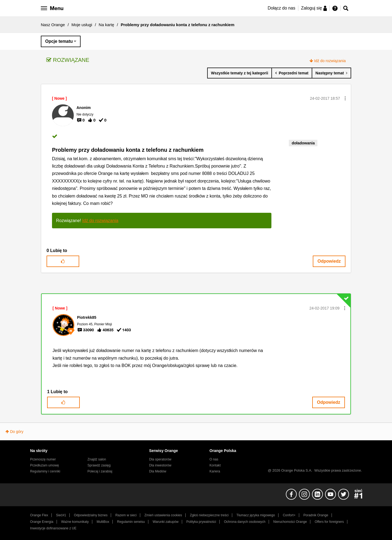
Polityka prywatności (201, 522)
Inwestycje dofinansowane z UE (53, 528)
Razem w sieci (126, 515)
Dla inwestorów (160, 465)
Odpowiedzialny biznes (91, 515)
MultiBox (103, 522)
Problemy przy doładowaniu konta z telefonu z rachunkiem (128, 150)
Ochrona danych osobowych (245, 522)
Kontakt (215, 465)
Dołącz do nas (281, 8)
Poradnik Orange (316, 515)
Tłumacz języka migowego (256, 515)
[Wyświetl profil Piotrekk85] (87, 317)
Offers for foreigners (329, 522)
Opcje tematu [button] (59, 41)
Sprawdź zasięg (99, 465)
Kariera (215, 471)
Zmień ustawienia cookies (163, 515)
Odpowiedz (329, 261)
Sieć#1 (61, 515)
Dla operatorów (160, 459)
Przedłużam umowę (45, 465)
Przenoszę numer (43, 459)
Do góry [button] (17, 432)
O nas (214, 459)
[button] (345, 98)
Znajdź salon (97, 459)
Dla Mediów (158, 471)
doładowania (303, 143)
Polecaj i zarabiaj (100, 471)
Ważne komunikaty (75, 522)
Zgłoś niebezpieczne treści (209, 515)
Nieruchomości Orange (290, 522)
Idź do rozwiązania (330, 61)
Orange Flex (39, 515)
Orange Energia (42, 522)
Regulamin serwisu (131, 522)
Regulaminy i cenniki (45, 471)
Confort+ (289, 515)
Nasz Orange (53, 25)
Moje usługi (82, 25)
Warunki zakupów (166, 522)
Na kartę (107, 25)
